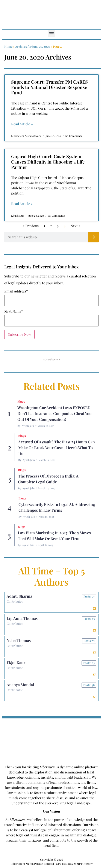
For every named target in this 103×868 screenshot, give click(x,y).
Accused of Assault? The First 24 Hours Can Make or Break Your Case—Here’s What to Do (57, 448)
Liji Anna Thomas (22, 618)
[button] (52, 34)
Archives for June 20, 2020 (33, 47)
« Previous (31, 226)
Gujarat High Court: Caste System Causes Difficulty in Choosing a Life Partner (48, 162)
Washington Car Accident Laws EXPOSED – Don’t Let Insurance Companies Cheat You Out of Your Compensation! (56, 413)
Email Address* (16, 291)
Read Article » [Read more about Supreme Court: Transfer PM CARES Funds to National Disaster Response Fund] (22, 124)
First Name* (14, 311)
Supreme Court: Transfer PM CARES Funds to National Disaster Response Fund (49, 87)
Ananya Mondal (20, 685)
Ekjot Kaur (16, 663)
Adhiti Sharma (19, 596)
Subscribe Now (19, 334)
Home (8, 47)
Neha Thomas (19, 640)
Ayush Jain (28, 426)
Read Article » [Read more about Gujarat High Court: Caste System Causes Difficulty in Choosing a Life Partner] (22, 204)
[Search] (93, 237)
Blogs (21, 402)
